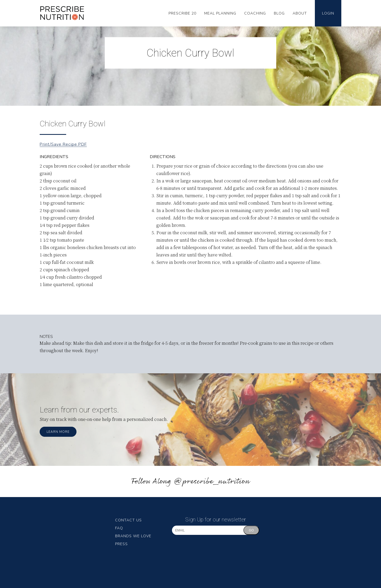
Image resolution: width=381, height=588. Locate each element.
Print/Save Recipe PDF (63, 144)
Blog (279, 13)
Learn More (58, 432)
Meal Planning (220, 13)
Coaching (255, 13)
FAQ (119, 528)
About (300, 13)
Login (328, 13)
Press (121, 544)
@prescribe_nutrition (212, 482)
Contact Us (128, 520)
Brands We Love (133, 536)
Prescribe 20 (182, 13)
